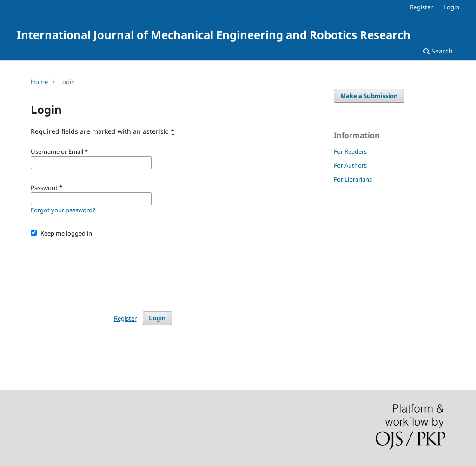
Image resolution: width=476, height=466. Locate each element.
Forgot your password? (63, 210)
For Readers (350, 151)
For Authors (350, 165)
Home (39, 82)
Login (451, 7)
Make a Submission (369, 96)
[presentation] (101, 270)
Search (438, 51)
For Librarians (353, 179)
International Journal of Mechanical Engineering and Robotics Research (214, 35)
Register (421, 7)
